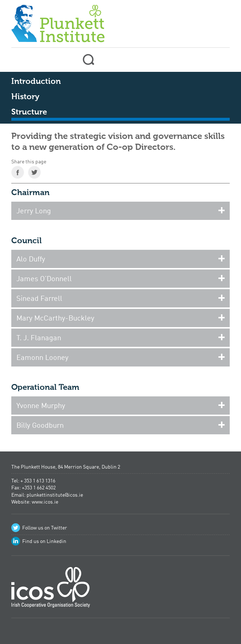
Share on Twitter (34, 172)
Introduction (36, 82)
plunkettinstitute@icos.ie (55, 495)
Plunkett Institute (58, 22)
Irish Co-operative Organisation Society (51, 590)
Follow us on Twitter (45, 528)
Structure (29, 112)
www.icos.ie (45, 502)
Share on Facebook (18, 172)
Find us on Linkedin (44, 542)
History (25, 97)
